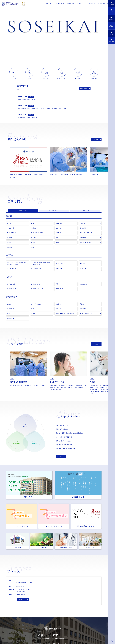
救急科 (9, 226)
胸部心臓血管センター (14, 289)
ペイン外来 (83, 274)
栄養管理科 (11, 324)
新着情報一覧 (83, 89)
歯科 (9, 319)
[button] (8, 165)
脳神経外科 (83, 231)
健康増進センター (61, 294)
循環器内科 (59, 226)
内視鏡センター (85, 289)
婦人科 (34, 246)
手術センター (60, 289)
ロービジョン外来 (61, 268)
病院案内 (88, 4)
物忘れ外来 (59, 274)
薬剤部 (34, 319)
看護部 (9, 309)
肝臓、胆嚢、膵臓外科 (38, 236)
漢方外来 (83, 268)
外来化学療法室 (36, 309)
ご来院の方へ (44, 4)
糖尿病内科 (59, 231)
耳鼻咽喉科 (83, 241)
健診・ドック (78, 4)
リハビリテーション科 (86, 319)
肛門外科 (58, 236)
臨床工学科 (83, 314)
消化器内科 (11, 231)
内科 (33, 226)
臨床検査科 (11, 314)
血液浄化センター (13, 294)
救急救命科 (59, 309)
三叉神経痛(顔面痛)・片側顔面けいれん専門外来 (41, 268)
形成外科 (10, 241)
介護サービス (67, 4)
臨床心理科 (59, 314)
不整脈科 (83, 226)
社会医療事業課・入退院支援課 (65, 319)
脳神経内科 (35, 231)
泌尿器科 (34, 241)
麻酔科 (34, 251)
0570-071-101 (21, 592)
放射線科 (10, 251)
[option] (30, 165)
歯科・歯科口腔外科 (86, 246)
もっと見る (95, 141)
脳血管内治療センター (38, 294)
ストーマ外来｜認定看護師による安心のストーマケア (17, 268)
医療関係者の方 (100, 4)
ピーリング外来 (12, 274)
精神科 (58, 246)
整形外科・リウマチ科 (86, 236)
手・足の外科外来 (37, 274)
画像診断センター (37, 289)
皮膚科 (9, 246)
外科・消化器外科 (13, 236)
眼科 (57, 241)
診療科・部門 (56, 4)
